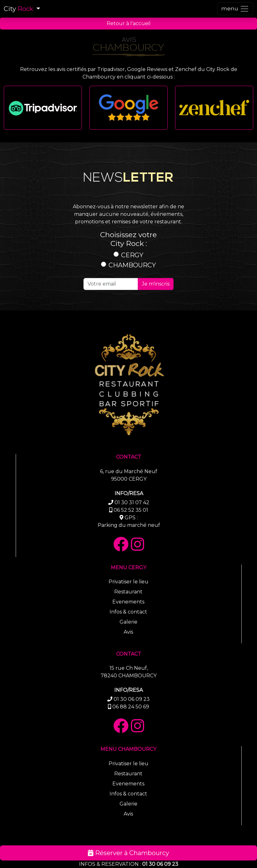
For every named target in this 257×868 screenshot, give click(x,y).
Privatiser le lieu (128, 582)
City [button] (19, 9)
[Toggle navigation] (235, 9)
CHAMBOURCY (132, 265)
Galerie (128, 622)
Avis (128, 632)
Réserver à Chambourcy (128, 853)
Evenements (128, 602)
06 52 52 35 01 (131, 510)
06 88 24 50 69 (131, 707)
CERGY (132, 255)
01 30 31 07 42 (132, 502)
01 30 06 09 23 (160, 864)
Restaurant (128, 592)
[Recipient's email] (111, 284)
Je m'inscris (156, 284)
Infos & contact (128, 612)
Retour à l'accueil (129, 23)
